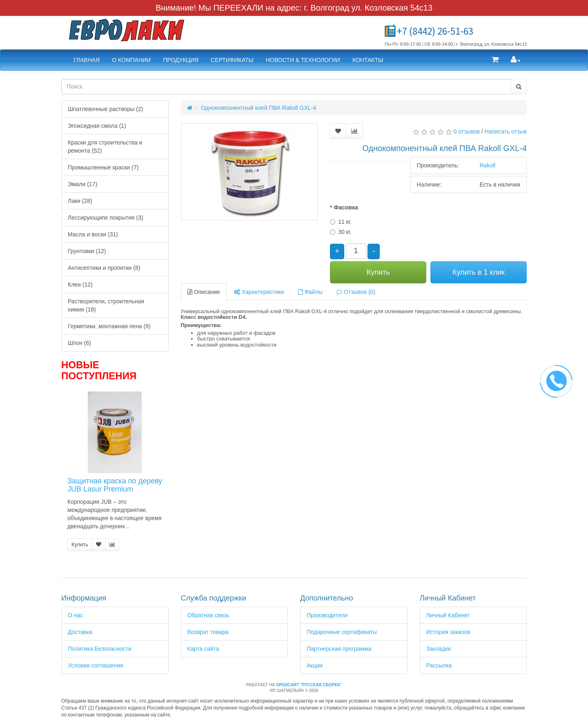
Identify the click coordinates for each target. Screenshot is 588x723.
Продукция (181, 60)
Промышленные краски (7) (103, 167)
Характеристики (259, 292)
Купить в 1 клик (479, 272)
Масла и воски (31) (93, 234)
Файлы (310, 292)
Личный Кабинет (448, 615)
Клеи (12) (80, 285)
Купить (80, 544)
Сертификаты (232, 60)
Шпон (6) (79, 343)
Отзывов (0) (356, 292)
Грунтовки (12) (87, 251)
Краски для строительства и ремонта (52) (105, 147)
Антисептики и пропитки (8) (104, 268)
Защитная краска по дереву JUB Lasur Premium (115, 485)
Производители (327, 615)
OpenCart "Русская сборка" (309, 685)
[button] (495, 60)
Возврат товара (208, 632)
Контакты (368, 60)
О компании (131, 60)
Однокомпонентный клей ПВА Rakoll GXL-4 (258, 108)
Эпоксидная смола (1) (97, 126)
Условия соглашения (96, 665)
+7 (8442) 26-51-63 (435, 31)
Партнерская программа (339, 649)
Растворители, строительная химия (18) (106, 305)
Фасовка (346, 207)
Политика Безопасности (100, 649)
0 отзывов (467, 131)
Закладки (439, 649)
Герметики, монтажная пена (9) (109, 326)
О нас (75, 615)
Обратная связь (208, 615)
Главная (87, 60)
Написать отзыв (506, 131)
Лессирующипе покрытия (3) (106, 218)
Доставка (80, 632)
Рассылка (439, 665)
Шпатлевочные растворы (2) (105, 109)
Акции (315, 665)
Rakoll (487, 165)
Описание (204, 292)
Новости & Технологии (303, 60)
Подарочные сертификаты (342, 632)
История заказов (448, 632)
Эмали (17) (82, 184)
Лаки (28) (80, 201)
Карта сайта (203, 649)
